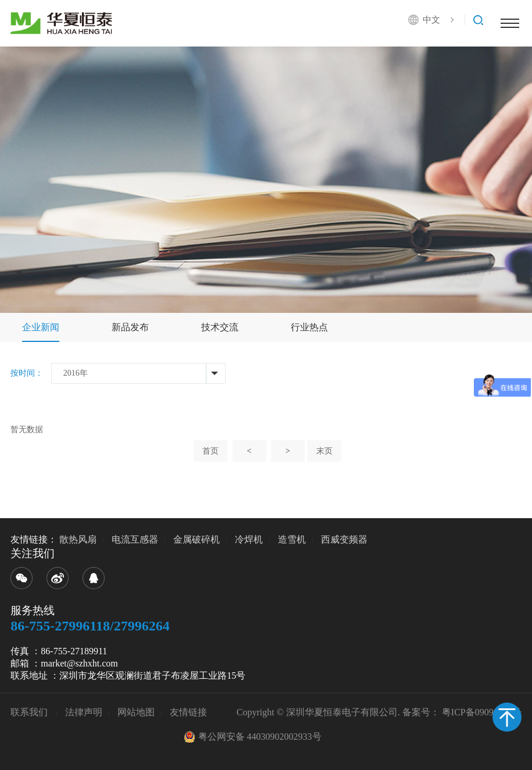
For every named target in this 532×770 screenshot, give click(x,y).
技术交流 (220, 327)
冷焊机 (249, 539)
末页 (324, 451)
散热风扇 (78, 539)
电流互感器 (135, 539)
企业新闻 (41, 327)
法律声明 (84, 712)
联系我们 (30, 712)
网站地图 (136, 712)
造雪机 (292, 539)
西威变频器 (344, 539)
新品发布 (130, 327)
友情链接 (188, 712)
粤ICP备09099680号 (482, 712)
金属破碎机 (197, 539)
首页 (210, 451)
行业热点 (309, 327)
